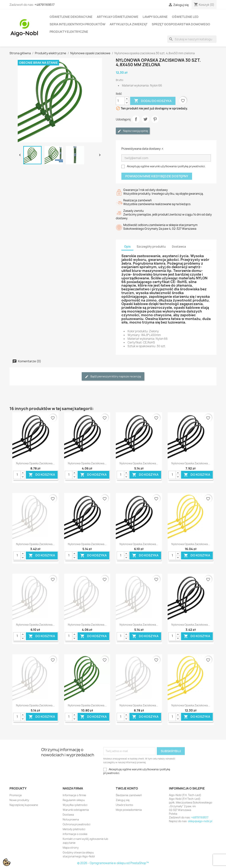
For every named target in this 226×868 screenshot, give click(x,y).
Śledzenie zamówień (129, 795)
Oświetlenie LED (185, 17)
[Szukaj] (192, 39)
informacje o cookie (75, 834)
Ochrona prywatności (76, 824)
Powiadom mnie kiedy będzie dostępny (157, 176)
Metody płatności (74, 829)
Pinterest (155, 119)
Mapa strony (71, 848)
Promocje (16, 795)
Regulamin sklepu (74, 800)
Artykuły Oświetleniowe (118, 17)
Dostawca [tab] (179, 247)
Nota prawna (71, 819)
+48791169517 (44, 5)
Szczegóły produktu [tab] (151, 247)
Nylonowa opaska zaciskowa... (35, 463)
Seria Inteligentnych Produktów (77, 24)
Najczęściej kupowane (24, 805)
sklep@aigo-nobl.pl (200, 821)
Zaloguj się (123, 800)
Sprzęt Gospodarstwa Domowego (181, 24)
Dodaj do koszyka (153, 101)
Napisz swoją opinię (133, 131)
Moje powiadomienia (129, 810)
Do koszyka (42, 475)
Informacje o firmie (74, 795)
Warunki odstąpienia (76, 810)
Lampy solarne (155, 17)
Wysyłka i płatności (75, 805)
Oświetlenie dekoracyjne (71, 17)
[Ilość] (120, 101)
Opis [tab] (127, 247)
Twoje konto (127, 788)
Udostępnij (136, 119)
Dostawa (68, 815)
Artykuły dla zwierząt (129, 24)
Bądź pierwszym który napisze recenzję (113, 377)
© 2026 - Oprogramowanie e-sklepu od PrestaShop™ (113, 863)
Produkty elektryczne (69, 32)
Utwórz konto (124, 805)
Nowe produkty (19, 800)
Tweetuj (145, 119)
